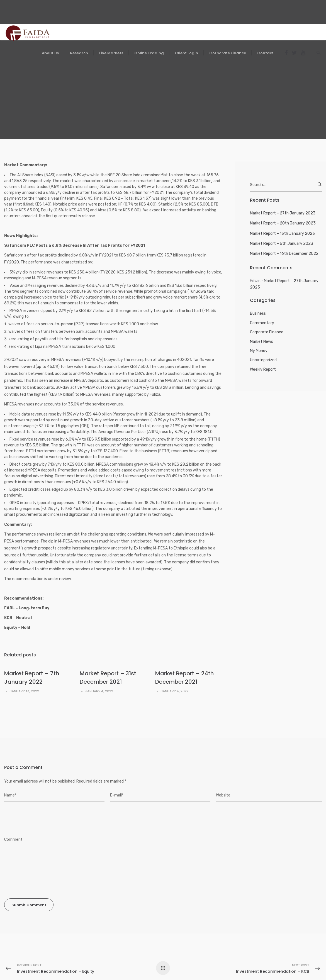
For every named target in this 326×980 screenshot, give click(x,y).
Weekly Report (263, 369)
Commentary (262, 323)
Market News (261, 342)
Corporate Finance (267, 332)
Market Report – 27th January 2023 (283, 213)
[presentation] (42, 820)
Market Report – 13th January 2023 (282, 234)
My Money (259, 351)
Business (258, 313)
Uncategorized (263, 360)
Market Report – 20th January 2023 (283, 223)
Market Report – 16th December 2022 (284, 254)
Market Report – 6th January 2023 (282, 244)
